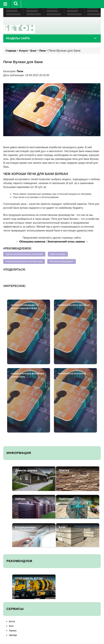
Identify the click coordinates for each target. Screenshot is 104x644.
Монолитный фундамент (61, 261)
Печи (43, 51)
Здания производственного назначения (24, 254)
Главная (11, 51)
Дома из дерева (58, 254)
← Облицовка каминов (31, 242)
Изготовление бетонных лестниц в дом (24, 261)
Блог (34, 51)
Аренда (13, 635)
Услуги (23, 51)
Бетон (12, 621)
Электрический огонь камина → (68, 242)
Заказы (13, 631)
